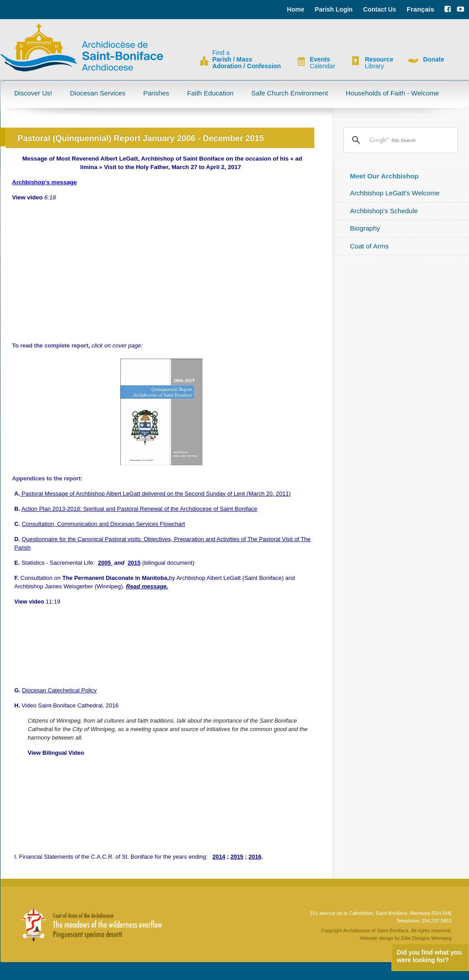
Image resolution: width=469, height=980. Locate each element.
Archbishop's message (44, 182)
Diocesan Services (98, 93)
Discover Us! (33, 93)
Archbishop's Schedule (384, 211)
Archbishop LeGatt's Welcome (395, 193)
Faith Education (210, 93)
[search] (399, 140)
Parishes (156, 93)
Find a (247, 60)
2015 (134, 563)
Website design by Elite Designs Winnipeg (406, 938)
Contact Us (380, 9)
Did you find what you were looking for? (429, 956)
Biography (365, 228)
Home (296, 9)
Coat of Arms (369, 246)
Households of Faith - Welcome (393, 93)
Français (420, 9)
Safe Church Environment (290, 93)
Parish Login (334, 9)
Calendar (323, 63)
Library (379, 63)
